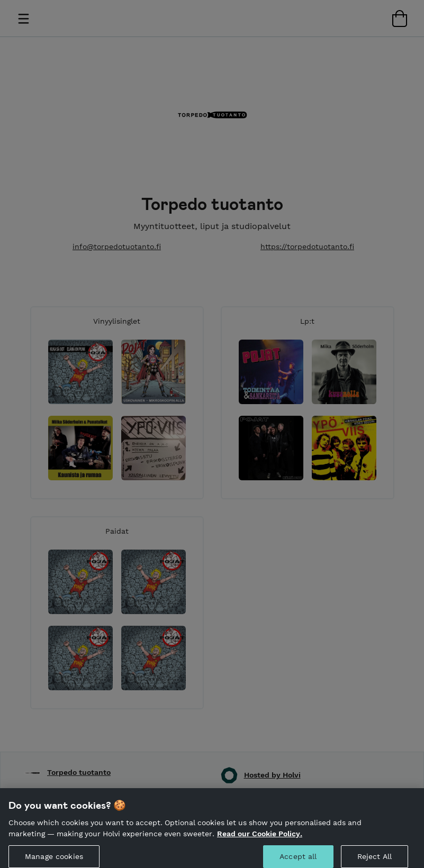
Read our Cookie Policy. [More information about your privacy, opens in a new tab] (260, 838)
